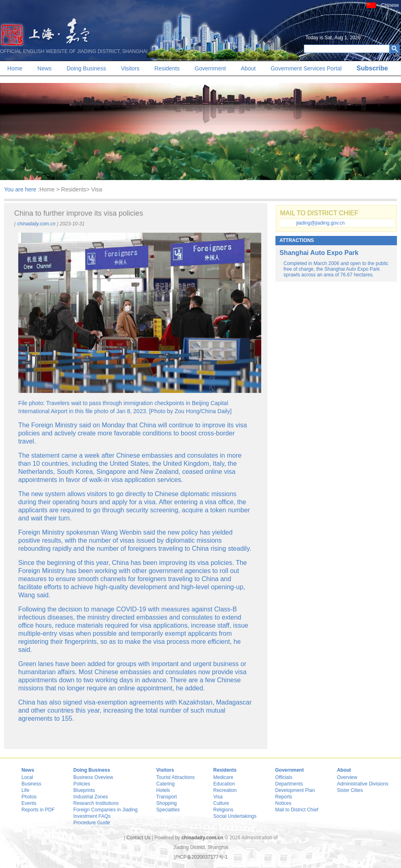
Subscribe (372, 68)
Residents (167, 68)
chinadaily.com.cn (36, 224)
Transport (167, 797)
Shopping (167, 803)
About (248, 68)
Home (15, 68)
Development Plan (295, 790)
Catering (165, 784)
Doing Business (86, 68)
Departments (289, 784)
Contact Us (138, 838)
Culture (221, 803)
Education (224, 784)
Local (27, 777)
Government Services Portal (306, 68)
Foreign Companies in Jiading (106, 810)
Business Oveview (93, 777)
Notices (283, 803)
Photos (29, 797)
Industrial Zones (91, 797)
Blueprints (84, 790)
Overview (347, 777)
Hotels (163, 790)
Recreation (225, 790)
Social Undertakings (235, 816)
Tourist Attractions (176, 777)
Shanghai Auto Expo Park (319, 253)
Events (29, 803)
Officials (284, 777)
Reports (284, 797)
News (44, 68)
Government (210, 68)
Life (25, 790)
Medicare (223, 777)
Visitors (130, 68)
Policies (82, 784)
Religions (223, 810)
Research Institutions (96, 803)
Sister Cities (350, 790)
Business (31, 784)
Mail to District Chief (297, 810)
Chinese (390, 5)
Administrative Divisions (363, 784)
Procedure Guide (92, 823)
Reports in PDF (38, 810)
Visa (218, 797)
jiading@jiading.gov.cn (321, 223)
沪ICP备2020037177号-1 (201, 857)
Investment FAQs (92, 816)
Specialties (168, 810)
